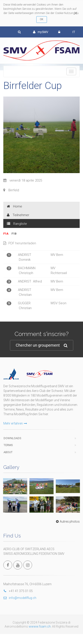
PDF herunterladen (20, 243)
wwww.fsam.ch (40, 626)
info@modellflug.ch (20, 598)
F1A (6, 234)
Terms (8, 445)
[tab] (41, 206)
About (8, 452)
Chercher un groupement (42, 345)
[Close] (76, 13)
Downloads (12, 438)
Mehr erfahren (15, 423)
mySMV (41, 32)
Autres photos (67, 522)
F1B (14, 234)
